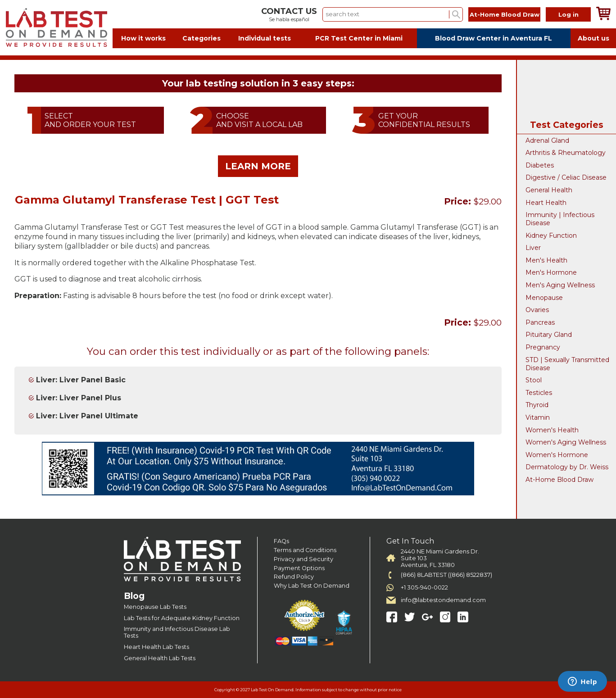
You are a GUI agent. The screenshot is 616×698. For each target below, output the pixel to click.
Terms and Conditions (305, 550)
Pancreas (540, 322)
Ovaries (537, 310)
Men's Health (546, 260)
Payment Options (299, 568)
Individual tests (265, 38)
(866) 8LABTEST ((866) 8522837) (446, 575)
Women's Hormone (557, 455)
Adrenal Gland (547, 141)
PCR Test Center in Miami (359, 38)
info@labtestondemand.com (443, 600)
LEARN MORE (258, 166)
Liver (533, 248)
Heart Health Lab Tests (156, 647)
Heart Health (546, 203)
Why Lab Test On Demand (312, 586)
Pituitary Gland (549, 335)
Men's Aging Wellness (560, 285)
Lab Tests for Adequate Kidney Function (182, 618)
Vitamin (538, 417)
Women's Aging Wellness (566, 442)
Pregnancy (543, 347)
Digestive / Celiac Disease (566, 177)
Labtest (56, 28)
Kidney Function (551, 236)
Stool (534, 380)
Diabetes (540, 165)
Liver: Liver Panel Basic (81, 380)
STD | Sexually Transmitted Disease (567, 364)
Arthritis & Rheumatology (566, 153)
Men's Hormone (551, 272)
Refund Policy (294, 577)
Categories (202, 38)
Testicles (539, 393)
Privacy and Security (303, 559)
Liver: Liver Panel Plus (79, 398)
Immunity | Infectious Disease (560, 219)
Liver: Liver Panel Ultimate (87, 416)
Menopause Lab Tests (155, 607)
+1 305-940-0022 (424, 587)
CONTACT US (289, 11)
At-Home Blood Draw (505, 14)
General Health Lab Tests (160, 658)
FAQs (281, 541)
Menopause (544, 298)
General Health (549, 190)
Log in (568, 14)
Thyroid (537, 405)
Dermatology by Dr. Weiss (567, 467)
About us (593, 38)
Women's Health (552, 430)
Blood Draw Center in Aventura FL (494, 38)
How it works (143, 38)
